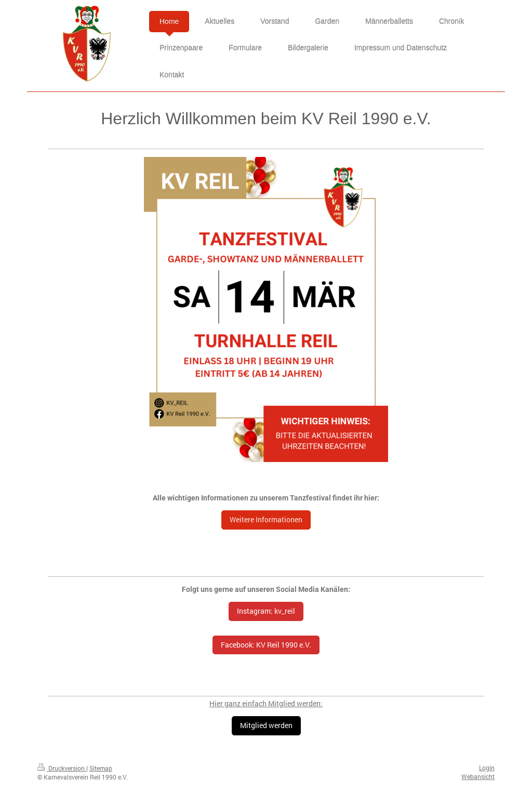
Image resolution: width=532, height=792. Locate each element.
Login (487, 768)
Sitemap (101, 768)
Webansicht (478, 776)
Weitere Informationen (266, 519)
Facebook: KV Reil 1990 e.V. (266, 645)
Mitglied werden (266, 725)
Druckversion (62, 768)
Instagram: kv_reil (266, 611)
